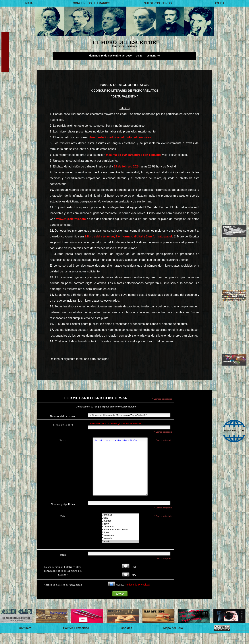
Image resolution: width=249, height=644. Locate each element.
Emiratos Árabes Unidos (120, 540)
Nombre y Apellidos (63, 515)
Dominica (120, 526)
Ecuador (120, 532)
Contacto (25, 639)
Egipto (120, 535)
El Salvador (120, 538)
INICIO (29, 3)
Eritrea (120, 543)
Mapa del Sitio (173, 639)
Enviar (120, 605)
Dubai (120, 529)
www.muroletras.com (71, 219)
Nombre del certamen (63, 416)
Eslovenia (120, 549)
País (63, 527)
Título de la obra (63, 425)
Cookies (126, 639)
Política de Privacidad (138, 596)
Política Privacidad (76, 639)
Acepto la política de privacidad (63, 596)
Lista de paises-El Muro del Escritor (120, 539)
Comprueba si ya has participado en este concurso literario (106, 407)
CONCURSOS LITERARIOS (91, 3)
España (120, 552)
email (63, 566)
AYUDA (219, 3)
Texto (63, 441)
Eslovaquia (120, 546)
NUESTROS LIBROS (158, 3)
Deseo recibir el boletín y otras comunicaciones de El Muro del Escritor (63, 582)
